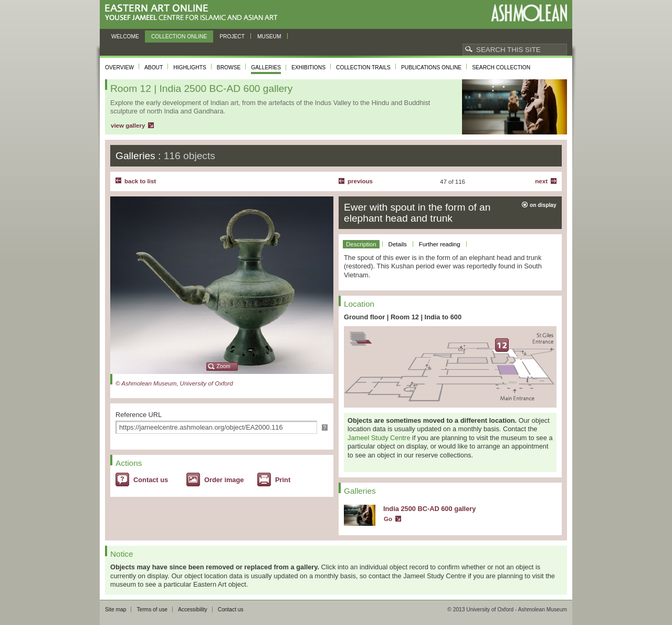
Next (541, 181)
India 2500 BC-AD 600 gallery (429, 509)
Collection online (179, 37)
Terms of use (152, 610)
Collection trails (363, 67)
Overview (119, 67)
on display (543, 205)
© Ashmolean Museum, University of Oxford (174, 383)
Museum (269, 37)
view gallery (128, 126)
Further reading (440, 244)
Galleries (266, 67)
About (154, 67)
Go (388, 519)
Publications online (431, 67)
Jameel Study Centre (379, 438)
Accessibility (193, 610)
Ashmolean (529, 13)
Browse (229, 67)
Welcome (125, 37)
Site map (115, 610)
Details (398, 244)
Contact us (151, 480)
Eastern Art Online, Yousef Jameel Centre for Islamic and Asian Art (194, 13)
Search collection (501, 67)
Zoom (224, 366)
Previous (360, 181)
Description (361, 244)
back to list (140, 181)
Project (232, 37)
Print (283, 480)
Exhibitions (308, 67)
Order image (224, 480)
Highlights (190, 67)
